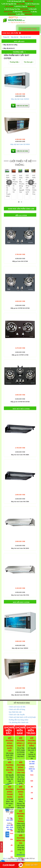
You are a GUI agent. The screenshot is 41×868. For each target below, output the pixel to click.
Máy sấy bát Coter (26, 37)
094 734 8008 (21, 4)
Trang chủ (6, 37)
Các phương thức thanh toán (19, 722)
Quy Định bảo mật (15, 712)
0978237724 (26, 12)
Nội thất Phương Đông (10, 861)
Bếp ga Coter (21, 215)
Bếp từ (5, 858)
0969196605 (29, 14)
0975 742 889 (9, 6)
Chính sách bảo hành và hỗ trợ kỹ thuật (22, 717)
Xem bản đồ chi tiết (12, 845)
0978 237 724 (8, 12)
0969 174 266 (29, 1)
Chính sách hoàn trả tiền (17, 707)
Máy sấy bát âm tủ (9, 48)
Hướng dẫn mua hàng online (19, 720)
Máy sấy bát (15, 37)
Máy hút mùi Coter (21, 409)
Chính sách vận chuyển (17, 715)
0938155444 (31, 6)
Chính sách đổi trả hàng (17, 709)
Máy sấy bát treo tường (10, 45)
